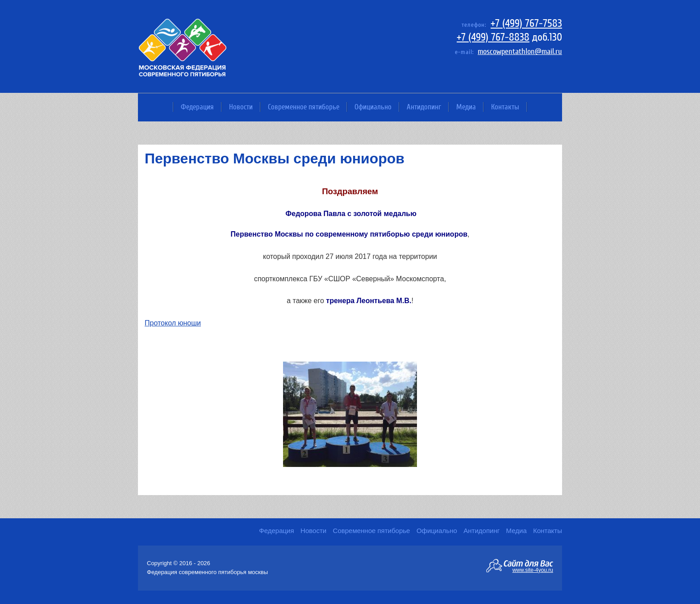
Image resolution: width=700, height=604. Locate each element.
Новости (241, 107)
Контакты (505, 107)
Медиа (466, 107)
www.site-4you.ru (533, 570)
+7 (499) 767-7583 (526, 23)
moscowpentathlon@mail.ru (520, 52)
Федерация (197, 107)
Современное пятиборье (304, 107)
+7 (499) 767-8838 (493, 37)
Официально (373, 107)
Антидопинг (424, 107)
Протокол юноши (173, 323)
